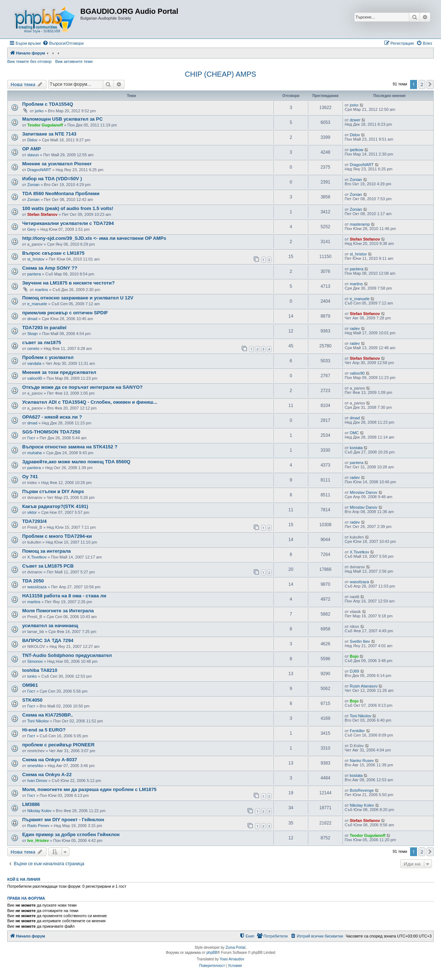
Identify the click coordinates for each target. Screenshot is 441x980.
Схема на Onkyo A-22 (47, 775)
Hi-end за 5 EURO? (44, 730)
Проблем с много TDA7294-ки (57, 536)
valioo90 (35, 378)
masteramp (360, 224)
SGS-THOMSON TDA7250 (51, 432)
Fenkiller (357, 731)
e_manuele (37, 304)
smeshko (35, 766)
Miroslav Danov (364, 492)
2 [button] (422, 84)
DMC (354, 433)
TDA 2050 (33, 581)
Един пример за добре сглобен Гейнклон (71, 834)
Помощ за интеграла (47, 551)
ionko (32, 676)
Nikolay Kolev (39, 811)
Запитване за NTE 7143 (49, 134)
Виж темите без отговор (29, 61)
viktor (32, 512)
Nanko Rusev (362, 761)
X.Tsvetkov (37, 557)
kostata (356, 448)
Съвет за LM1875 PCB (48, 566)
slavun (33, 155)
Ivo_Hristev (38, 840)
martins (41, 290)
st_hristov (36, 259)
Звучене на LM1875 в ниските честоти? (68, 283)
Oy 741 (30, 477)
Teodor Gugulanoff (45, 125)
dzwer (355, 120)
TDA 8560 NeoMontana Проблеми (61, 193)
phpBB (212, 953)
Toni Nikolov (38, 721)
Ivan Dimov (37, 781)
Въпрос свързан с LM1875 (53, 253)
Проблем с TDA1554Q (48, 104)
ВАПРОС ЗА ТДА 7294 (48, 640)
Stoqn (33, 334)
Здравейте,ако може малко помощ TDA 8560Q (76, 462)
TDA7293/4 (34, 521)
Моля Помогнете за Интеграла (58, 611)
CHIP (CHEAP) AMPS (220, 74)
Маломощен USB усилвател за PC (62, 119)
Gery (32, 229)
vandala (34, 363)
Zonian (33, 185)
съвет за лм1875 (42, 342)
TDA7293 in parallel (44, 328)
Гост (31, 438)
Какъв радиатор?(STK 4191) (55, 506)
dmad (32, 319)
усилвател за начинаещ (50, 626)
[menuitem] (63, 43)
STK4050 (32, 700)
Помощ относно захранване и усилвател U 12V (78, 298)
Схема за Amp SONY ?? (50, 268)
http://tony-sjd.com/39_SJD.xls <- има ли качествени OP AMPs (94, 238)
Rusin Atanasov (364, 686)
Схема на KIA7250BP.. (47, 715)
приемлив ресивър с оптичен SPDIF (65, 313)
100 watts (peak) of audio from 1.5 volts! (68, 208)
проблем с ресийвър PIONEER (58, 745)
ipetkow (356, 150)
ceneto (33, 348)
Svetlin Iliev (360, 641)
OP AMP (31, 149)
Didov (32, 140)
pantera (34, 274)
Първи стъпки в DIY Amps (53, 491)
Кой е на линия (24, 879)
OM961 (30, 685)
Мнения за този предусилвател (59, 372)
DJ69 (354, 671)
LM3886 (31, 804)
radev (355, 328)
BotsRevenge (362, 790)
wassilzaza (37, 587)
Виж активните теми (74, 61)
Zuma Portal (235, 947)
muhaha (35, 453)
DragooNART (39, 170)
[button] (430, 84)
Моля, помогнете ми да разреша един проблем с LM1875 (89, 789)
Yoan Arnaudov (232, 959)
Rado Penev (38, 826)
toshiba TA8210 (40, 670)
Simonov (35, 661)
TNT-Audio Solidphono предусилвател (67, 655)
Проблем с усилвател (48, 357)
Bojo (354, 656)
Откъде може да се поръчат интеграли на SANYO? (82, 387)
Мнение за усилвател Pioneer (57, 164)
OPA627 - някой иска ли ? (52, 417)
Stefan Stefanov (42, 214)
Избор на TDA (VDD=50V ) (52, 179)
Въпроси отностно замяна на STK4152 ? (70, 447)
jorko (39, 111)
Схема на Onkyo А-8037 (50, 760)
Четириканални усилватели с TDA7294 (68, 223)
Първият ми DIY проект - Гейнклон (63, 820)
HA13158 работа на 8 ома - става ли (64, 596)
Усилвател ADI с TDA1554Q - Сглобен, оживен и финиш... (90, 402)
